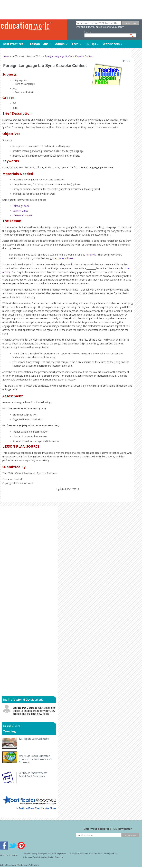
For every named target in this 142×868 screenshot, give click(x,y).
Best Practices (13, 44)
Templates (27, 51)
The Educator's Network (28, 865)
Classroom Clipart (22, 215)
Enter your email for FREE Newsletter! (108, 829)
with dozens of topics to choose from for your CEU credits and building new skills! (34, 711)
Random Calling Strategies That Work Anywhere (44, 854)
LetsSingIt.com (21, 206)
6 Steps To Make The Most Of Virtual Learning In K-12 (94, 854)
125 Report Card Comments (34, 739)
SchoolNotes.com (8, 865)
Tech (75, 44)
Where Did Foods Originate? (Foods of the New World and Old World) (35, 759)
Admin (60, 44)
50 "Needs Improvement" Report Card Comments (33, 774)
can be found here (63, 258)
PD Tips (91, 44)
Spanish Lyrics (20, 211)
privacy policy (116, 27)
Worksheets (111, 44)
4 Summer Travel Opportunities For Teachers (43, 857)
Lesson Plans (39, 44)
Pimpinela (91, 255)
